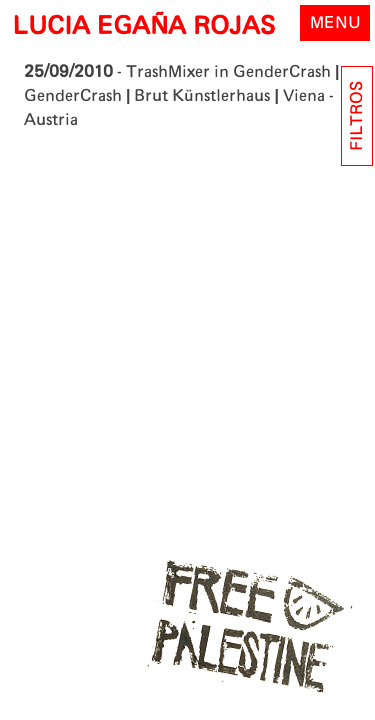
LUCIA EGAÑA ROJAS (143, 27)
